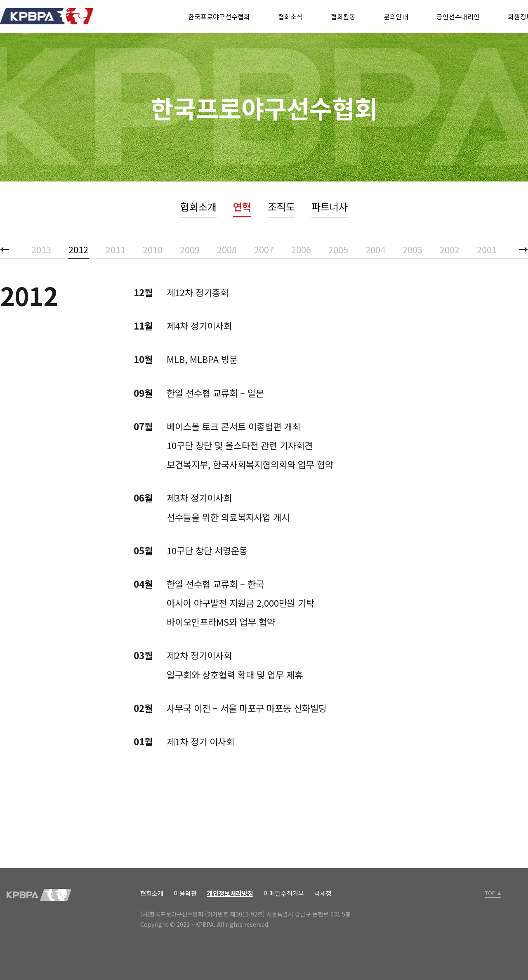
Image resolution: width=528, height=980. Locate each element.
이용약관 (185, 893)
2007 (264, 249)
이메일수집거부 (284, 893)
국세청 (323, 893)
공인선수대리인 (458, 16)
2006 (301, 249)
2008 (227, 249)
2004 (375, 249)
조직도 (281, 206)
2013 (41, 249)
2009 (190, 249)
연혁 (242, 206)
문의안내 (396, 16)
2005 (338, 249)
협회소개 (198, 206)
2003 (412, 249)
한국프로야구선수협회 (219, 16)
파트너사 (330, 206)
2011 (115, 249)
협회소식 (290, 16)
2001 (487, 249)
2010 (153, 249)
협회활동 (343, 16)
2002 (450, 249)
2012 (78, 249)
